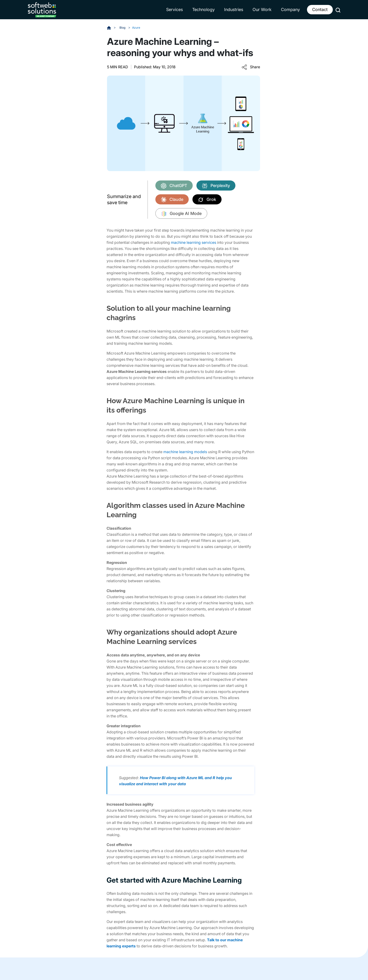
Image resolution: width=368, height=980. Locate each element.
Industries (234, 10)
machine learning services (194, 242)
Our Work (262, 10)
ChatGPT (174, 186)
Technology (203, 10)
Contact (320, 10)
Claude (172, 199)
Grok (207, 199)
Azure (138, 27)
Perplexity (216, 186)
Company (290, 10)
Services (174, 10)
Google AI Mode (181, 214)
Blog (123, 27)
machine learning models (185, 452)
